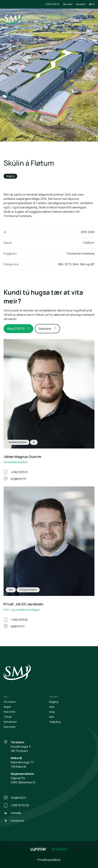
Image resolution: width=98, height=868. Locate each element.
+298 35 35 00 (52, 4)
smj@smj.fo (15, 798)
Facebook (14, 821)
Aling (52, 712)
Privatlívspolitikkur (49, 860)
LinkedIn (12, 813)
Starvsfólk (9, 712)
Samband (81, 4)
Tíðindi (8, 717)
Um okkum (10, 702)
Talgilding (55, 722)
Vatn (52, 717)
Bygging (54, 702)
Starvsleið (68, 4)
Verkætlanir (10, 722)
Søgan (7, 707)
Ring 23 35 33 (16, 329)
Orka (52, 707)
